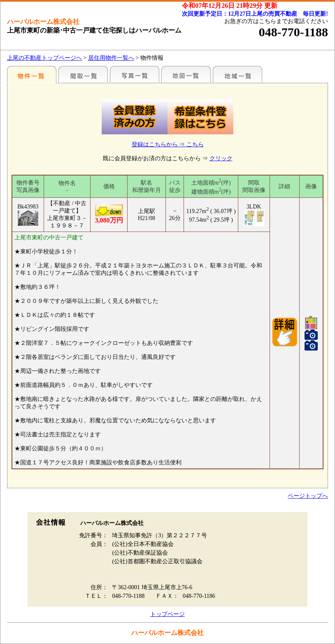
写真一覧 (135, 74)
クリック (221, 158)
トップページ (167, 614)
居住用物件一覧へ (111, 58)
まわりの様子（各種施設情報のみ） (237, 74)
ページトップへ (308, 496)
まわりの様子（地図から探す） (186, 74)
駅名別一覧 (32, 74)
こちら (195, 144)
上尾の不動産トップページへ (44, 58)
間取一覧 (83, 74)
